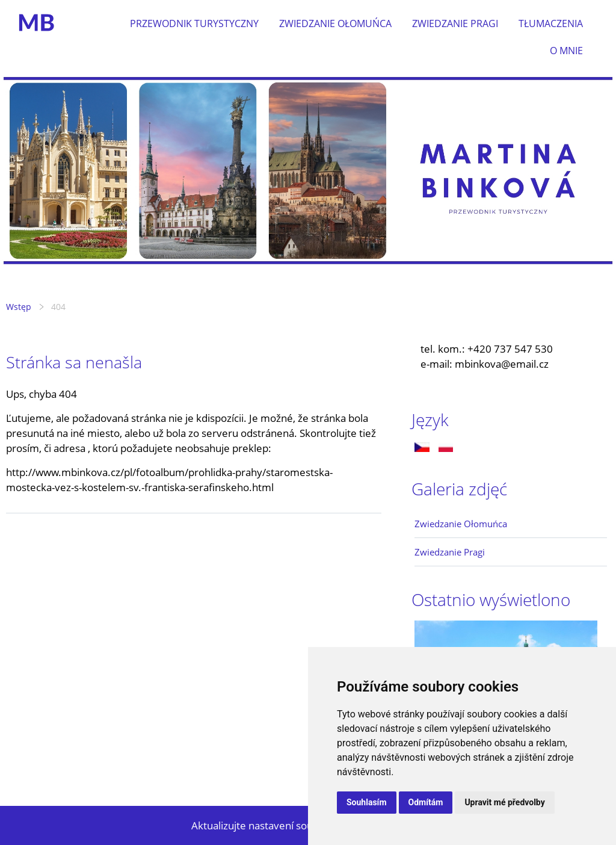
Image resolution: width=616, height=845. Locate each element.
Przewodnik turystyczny (194, 23)
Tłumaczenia (551, 23)
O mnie (566, 51)
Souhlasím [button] (367, 802)
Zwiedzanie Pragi (455, 23)
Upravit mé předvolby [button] (504, 802)
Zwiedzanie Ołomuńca (335, 23)
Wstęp (19, 307)
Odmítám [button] (426, 802)
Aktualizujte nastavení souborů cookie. (281, 825)
